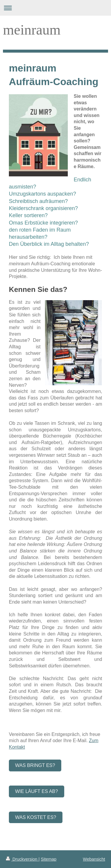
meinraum (32, 30)
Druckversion (22, 859)
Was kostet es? (36, 817)
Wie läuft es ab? (37, 791)
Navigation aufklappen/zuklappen (55, 8)
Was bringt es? (35, 765)
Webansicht (94, 859)
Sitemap (49, 859)
